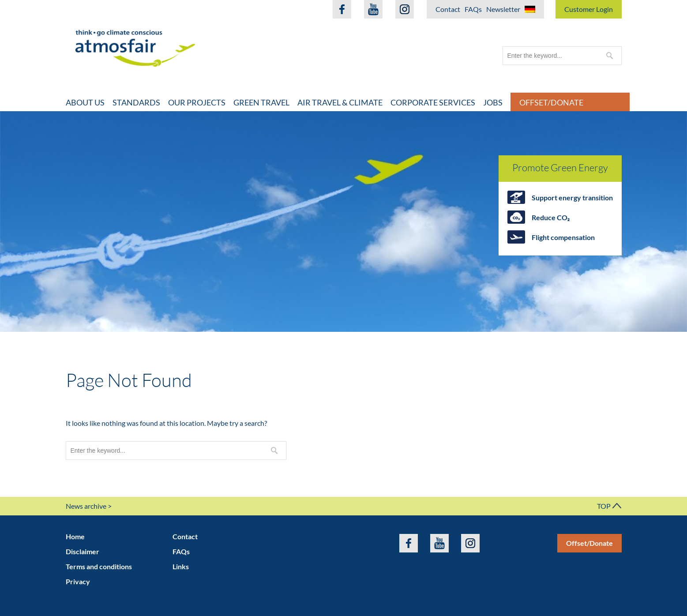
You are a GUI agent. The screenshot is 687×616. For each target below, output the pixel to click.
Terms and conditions (99, 566)
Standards (136, 102)
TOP (609, 506)
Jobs (493, 102)
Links (181, 566)
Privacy (78, 581)
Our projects (197, 102)
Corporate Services (433, 102)
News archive (86, 506)
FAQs (473, 9)
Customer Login (589, 9)
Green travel (261, 102)
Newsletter (503, 9)
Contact (448, 9)
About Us (85, 102)
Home (75, 536)
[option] (343, 222)
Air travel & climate (340, 102)
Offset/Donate (551, 102)
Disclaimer (83, 551)
